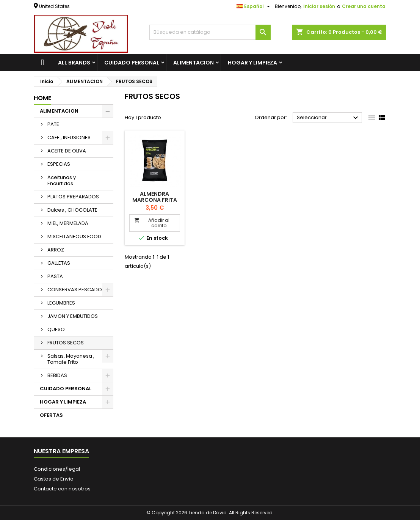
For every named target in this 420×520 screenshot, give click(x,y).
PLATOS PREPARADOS (73, 197)
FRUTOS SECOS (66, 343)
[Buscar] (210, 32)
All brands (74, 63)
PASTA (55, 276)
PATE (53, 124)
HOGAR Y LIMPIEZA (252, 63)
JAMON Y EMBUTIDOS (73, 316)
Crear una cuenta (364, 6)
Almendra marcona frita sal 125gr (155, 200)
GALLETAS (59, 263)
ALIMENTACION (194, 63)
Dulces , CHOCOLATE (72, 210)
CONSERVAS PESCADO (75, 290)
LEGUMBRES (61, 303)
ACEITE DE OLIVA (67, 151)
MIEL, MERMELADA (68, 223)
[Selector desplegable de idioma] (254, 6)
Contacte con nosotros (62, 489)
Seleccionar (328, 118)
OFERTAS (51, 415)
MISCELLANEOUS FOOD (74, 236)
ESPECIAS (59, 164)
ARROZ (56, 250)
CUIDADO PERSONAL (132, 63)
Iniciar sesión (319, 6)
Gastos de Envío (54, 479)
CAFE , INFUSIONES (69, 137)
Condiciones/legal (57, 469)
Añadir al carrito (152, 223)
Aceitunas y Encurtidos (62, 180)
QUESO (56, 329)
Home (42, 98)
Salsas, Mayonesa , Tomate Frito (71, 359)
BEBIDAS (57, 375)
